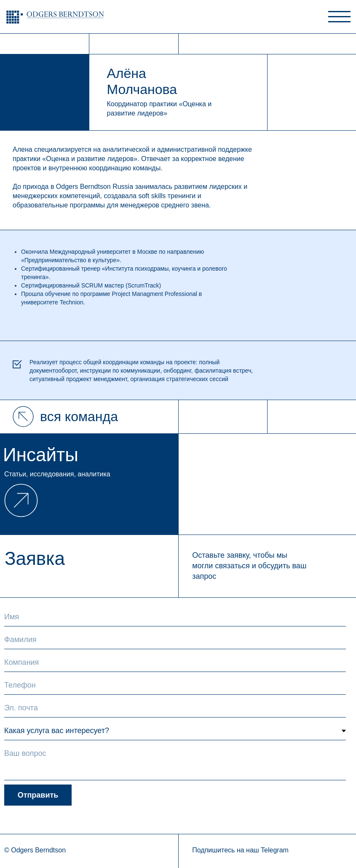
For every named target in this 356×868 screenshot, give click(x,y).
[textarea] (175, 762)
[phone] (175, 685)
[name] (175, 617)
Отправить (38, 795)
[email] (175, 708)
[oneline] (175, 663)
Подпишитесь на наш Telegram (240, 850)
